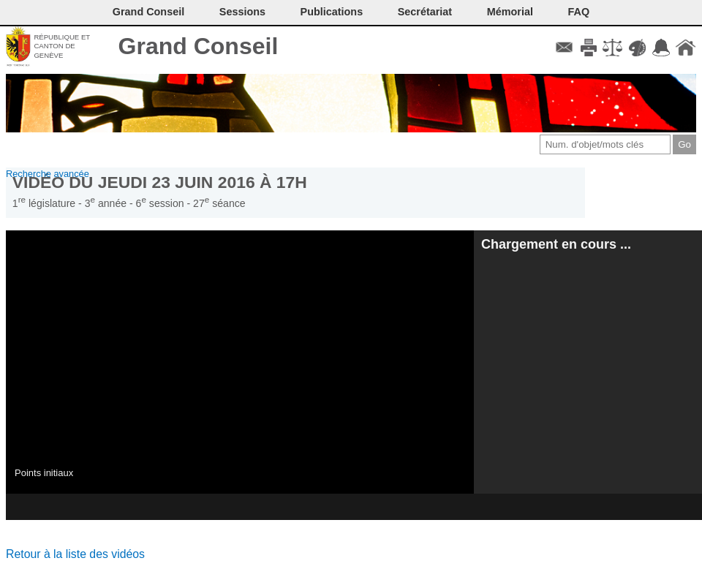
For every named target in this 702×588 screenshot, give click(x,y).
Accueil (686, 48)
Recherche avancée (48, 174)
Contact (564, 48)
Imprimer (588, 48)
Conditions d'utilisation (612, 48)
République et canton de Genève (62, 46)
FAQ (579, 12)
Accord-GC (661, 48)
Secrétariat (425, 12)
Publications (332, 12)
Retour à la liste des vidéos (75, 554)
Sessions (242, 12)
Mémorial (510, 12)
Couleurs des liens (637, 48)
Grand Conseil (199, 46)
